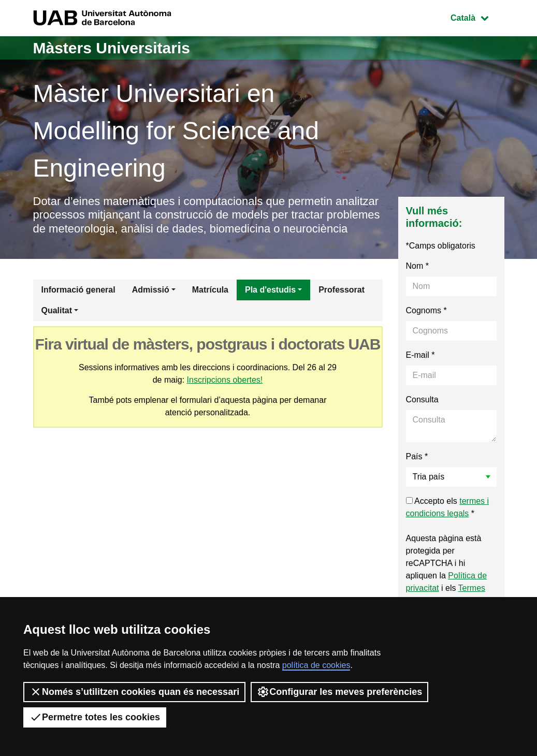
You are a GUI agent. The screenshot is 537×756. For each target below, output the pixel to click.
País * (417, 456)
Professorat (342, 290)
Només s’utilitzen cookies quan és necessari (134, 692)
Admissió (151, 290)
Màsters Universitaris (112, 48)
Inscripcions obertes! (225, 380)
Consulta (422, 399)
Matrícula (210, 290)
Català (477, 17)
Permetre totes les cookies (95, 717)
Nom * (417, 266)
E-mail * (420, 355)
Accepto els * (448, 507)
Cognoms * (426, 310)
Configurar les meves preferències (339, 692)
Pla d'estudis (270, 290)
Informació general (78, 290)
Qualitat (57, 310)
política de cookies (316, 665)
